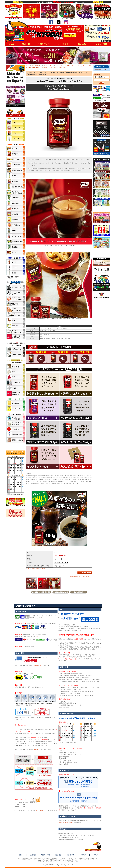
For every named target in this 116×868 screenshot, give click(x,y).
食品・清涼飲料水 (37, 66)
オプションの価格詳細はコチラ (35, 569)
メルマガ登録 (101, 44)
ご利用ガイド (44, 44)
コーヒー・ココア (49, 66)
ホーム (28, 66)
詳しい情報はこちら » (16, 106)
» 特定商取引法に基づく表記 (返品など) (80, 576)
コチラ (38, 636)
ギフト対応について (42, 810)
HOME (12, 44)
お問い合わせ (82, 44)
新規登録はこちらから (101, 70)
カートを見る (63, 44)
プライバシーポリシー (65, 823)
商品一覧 (26, 44)
